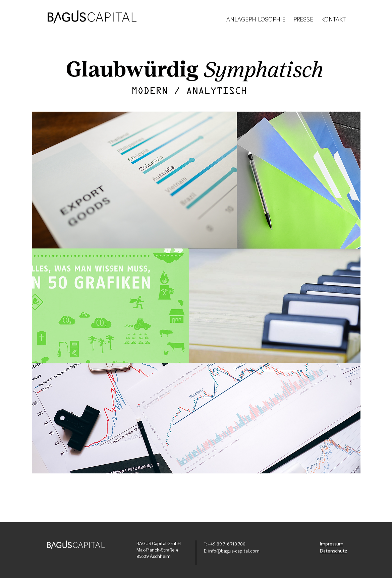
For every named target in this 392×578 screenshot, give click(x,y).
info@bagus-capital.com (234, 551)
